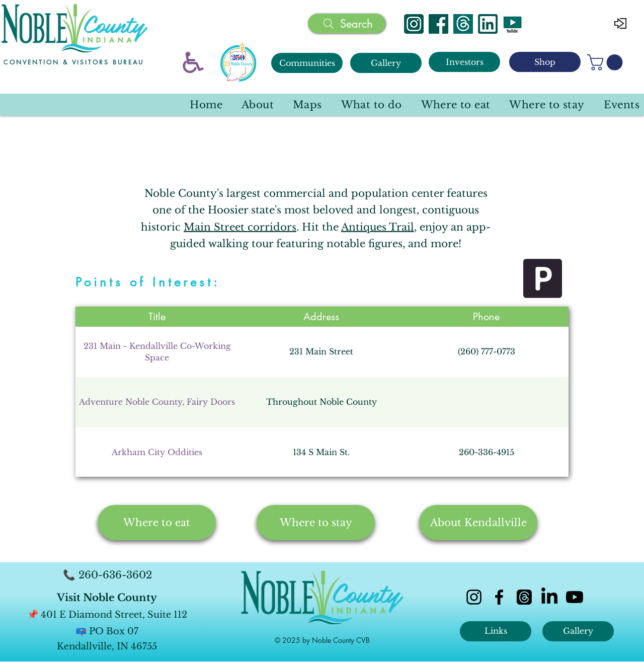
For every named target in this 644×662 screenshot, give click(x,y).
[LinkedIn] (549, 597)
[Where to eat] (157, 523)
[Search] (347, 23)
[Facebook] (438, 24)
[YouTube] (512, 24)
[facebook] (499, 597)
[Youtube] (575, 597)
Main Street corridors (240, 227)
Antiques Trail (378, 227)
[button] (607, 62)
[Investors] (464, 62)
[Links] (496, 631)
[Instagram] (414, 24)
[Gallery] (386, 63)
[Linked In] (488, 24)
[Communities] (307, 63)
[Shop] (545, 62)
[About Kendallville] (478, 523)
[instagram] (474, 597)
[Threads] (463, 24)
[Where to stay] (316, 523)
